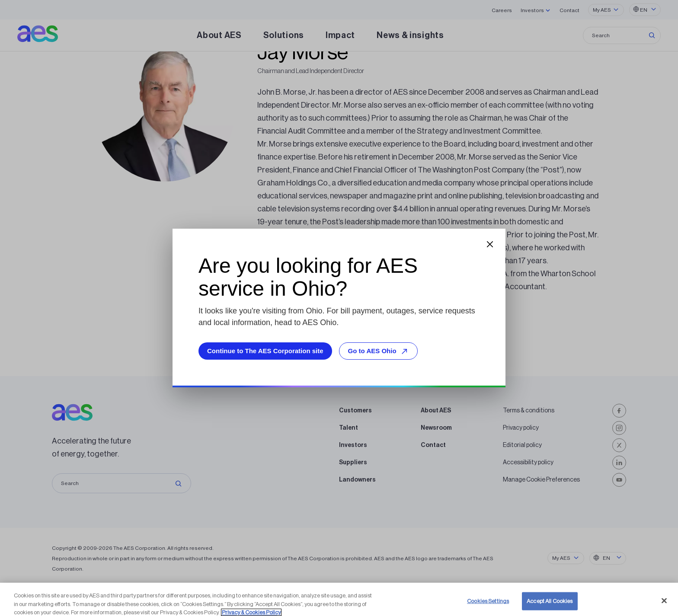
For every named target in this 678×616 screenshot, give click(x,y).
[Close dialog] (490, 244)
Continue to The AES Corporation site (265, 351)
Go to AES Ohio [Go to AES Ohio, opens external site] (379, 351)
